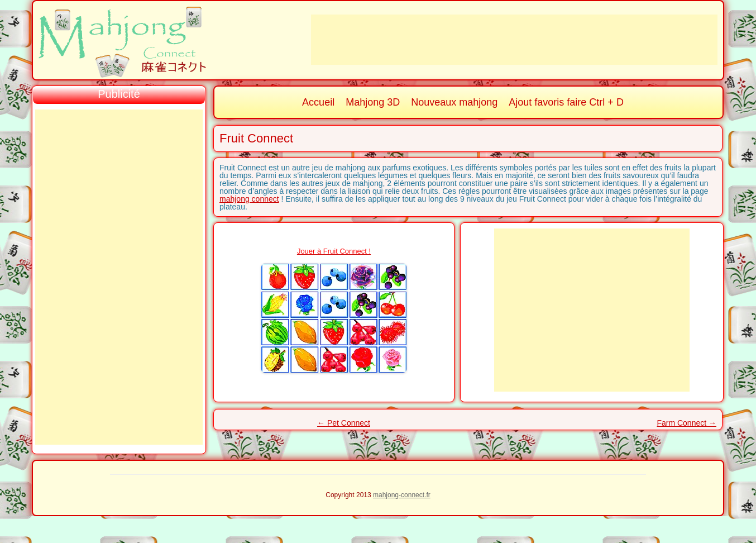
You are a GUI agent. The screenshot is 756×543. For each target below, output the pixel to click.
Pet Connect (344, 423)
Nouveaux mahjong (454, 102)
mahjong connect (249, 199)
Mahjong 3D (373, 102)
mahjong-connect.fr (402, 495)
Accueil (318, 102)
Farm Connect (686, 423)
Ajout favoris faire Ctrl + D (566, 102)
